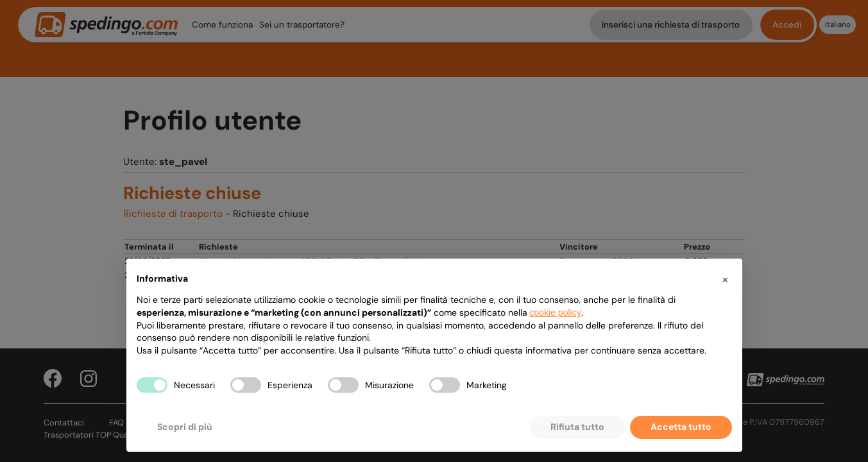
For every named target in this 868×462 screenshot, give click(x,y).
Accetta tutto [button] (681, 427)
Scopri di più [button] (185, 427)
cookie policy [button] (556, 312)
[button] (726, 279)
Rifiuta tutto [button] (577, 427)
